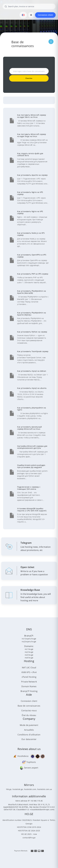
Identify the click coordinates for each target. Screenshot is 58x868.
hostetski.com (30, 789)
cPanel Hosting (29, 677)
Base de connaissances (29, 706)
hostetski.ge (18, 789)
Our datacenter (29, 739)
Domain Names (29, 686)
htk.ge (9, 789)
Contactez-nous (29, 711)
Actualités (29, 730)
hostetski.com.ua (45, 789)
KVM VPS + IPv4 (29, 672)
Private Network (29, 682)
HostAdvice (21, 756)
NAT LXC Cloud (29, 668)
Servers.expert (29, 768)
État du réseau (29, 715)
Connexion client (45, 15)
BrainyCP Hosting (29, 691)
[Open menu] (31, 15)
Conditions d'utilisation (29, 735)
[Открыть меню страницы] (51, 42)
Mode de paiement (29, 725)
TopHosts (29, 762)
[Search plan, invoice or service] (29, 6)
